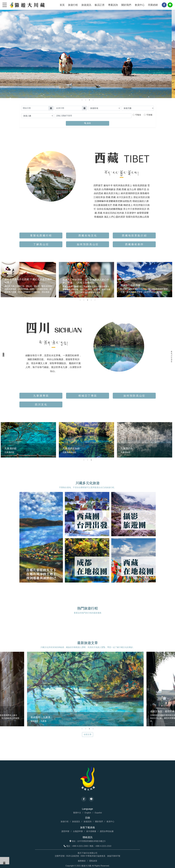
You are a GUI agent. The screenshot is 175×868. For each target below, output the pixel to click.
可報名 (138, 115)
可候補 (149, 115)
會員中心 (140, 5)
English (88, 812)
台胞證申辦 (78, 831)
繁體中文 (77, 812)
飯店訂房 (100, 5)
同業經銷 (153, 5)
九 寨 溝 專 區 (41, 396)
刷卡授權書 (91, 831)
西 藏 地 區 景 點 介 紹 (134, 235)
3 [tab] (89, 100)
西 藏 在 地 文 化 (88, 235)
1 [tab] (82, 100)
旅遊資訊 (86, 5)
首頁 (62, 5)
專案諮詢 (113, 5)
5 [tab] (95, 300)
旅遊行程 (73, 5)
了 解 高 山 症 (41, 244)
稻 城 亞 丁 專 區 (88, 396)
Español (98, 812)
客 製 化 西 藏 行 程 (41, 235)
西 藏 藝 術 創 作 (134, 244)
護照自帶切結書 (107, 831)
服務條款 (82, 861)
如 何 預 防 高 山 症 (87, 244)
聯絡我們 (4, 861)
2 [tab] (86, 100)
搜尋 (87, 123)
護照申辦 (65, 831)
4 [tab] (93, 100)
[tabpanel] (87, 49)
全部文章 (88, 734)
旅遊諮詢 (88, 821)
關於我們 (126, 5)
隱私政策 (93, 861)
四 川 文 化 (41, 404)
